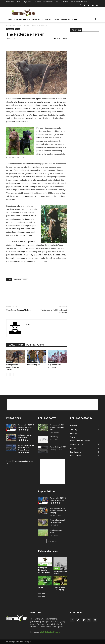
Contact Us (64, 2)
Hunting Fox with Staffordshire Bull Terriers (13, 367)
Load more (53, 541)
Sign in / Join (28, 2)
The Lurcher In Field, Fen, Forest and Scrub (54, 311)
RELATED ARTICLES (16, 345)
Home (10, 19)
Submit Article (48, 2)
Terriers (26, 25)
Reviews (48, 19)
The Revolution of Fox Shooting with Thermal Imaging (58, 511)
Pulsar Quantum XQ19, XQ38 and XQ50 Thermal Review (26, 448)
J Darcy (27, 324)
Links (57, 2)
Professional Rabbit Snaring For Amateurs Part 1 (58, 427)
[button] (96, 19)
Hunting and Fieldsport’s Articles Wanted (44, 570)
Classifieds (66, 19)
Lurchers (42, 584)
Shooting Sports (22, 19)
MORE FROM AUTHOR (35, 345)
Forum (56, 19)
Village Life (42, 587)
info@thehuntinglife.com (50, 632)
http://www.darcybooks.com (32, 328)
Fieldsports (38, 19)
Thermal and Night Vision (79, 2)
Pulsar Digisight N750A (58, 447)
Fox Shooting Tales (34, 365)
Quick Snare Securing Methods (19, 310)
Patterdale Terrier (20, 280)
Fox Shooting (32, 362)
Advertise (38, 2)
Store (75, 19)
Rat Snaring (54, 437)
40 (65, 38)
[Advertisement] (69, 13)
